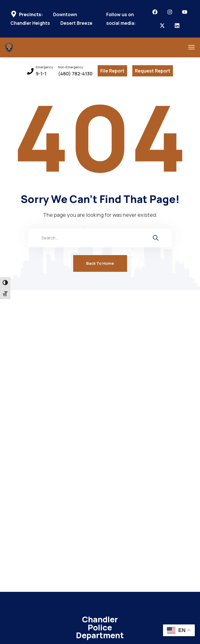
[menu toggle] (187, 47)
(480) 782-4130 (75, 74)
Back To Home (100, 263)
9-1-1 (41, 74)
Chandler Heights (30, 23)
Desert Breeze (76, 23)
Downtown (65, 14)
